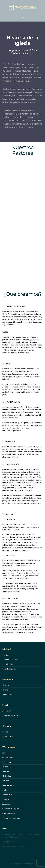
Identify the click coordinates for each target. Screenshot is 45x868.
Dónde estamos (8, 762)
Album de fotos (8, 785)
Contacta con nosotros (11, 818)
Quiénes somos (8, 757)
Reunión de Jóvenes (10, 660)
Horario (5, 690)
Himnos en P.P (8, 795)
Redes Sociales (8, 736)
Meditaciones (7, 776)
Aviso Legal (7, 711)
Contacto (6, 732)
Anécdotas (6, 804)
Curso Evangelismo (9, 669)
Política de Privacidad (10, 715)
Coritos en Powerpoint (11, 809)
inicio (4, 753)
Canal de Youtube (9, 813)
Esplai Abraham (8, 664)
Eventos (6, 655)
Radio (4, 790)
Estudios (6, 781)
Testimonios (7, 694)
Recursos (6, 799)
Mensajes (6, 771)
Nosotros (6, 685)
